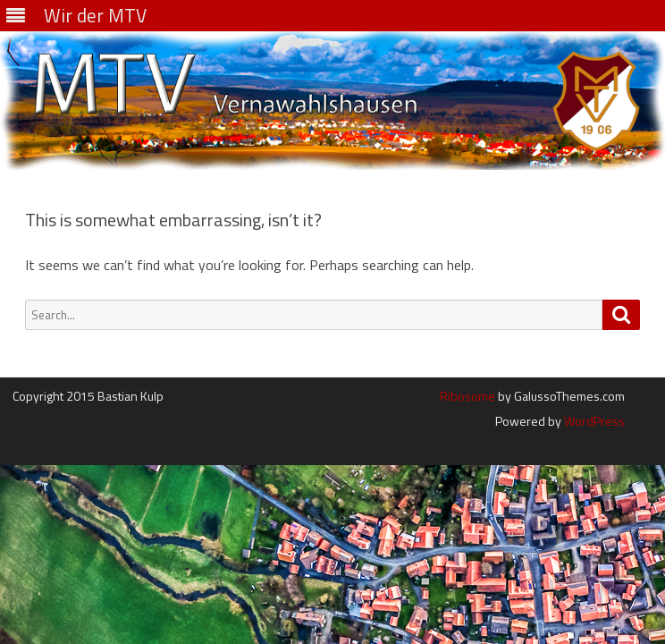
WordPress (593, 421)
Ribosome (467, 396)
